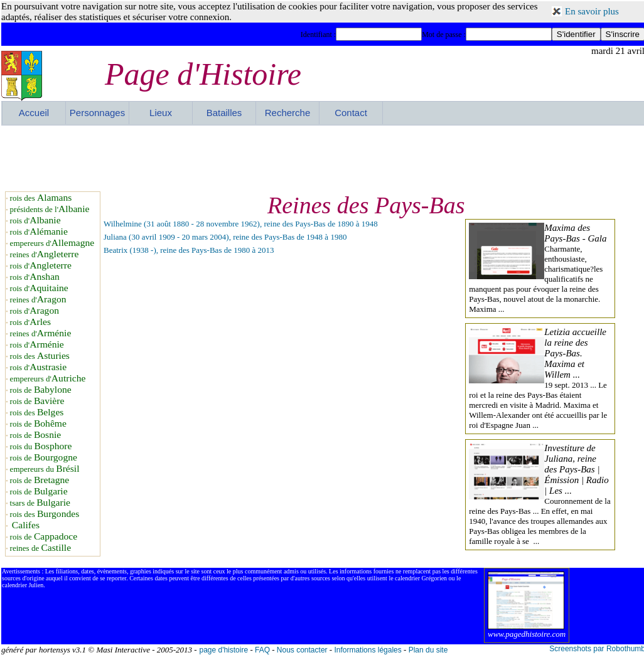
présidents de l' (50, 209)
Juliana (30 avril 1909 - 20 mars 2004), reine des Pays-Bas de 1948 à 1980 (225, 237)
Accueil (34, 113)
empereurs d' (52, 243)
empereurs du (45, 469)
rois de (41, 390)
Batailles (224, 113)
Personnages (97, 113)
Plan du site (428, 650)
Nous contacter (302, 650)
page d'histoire (223, 650)
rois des (41, 198)
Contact (351, 113)
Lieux (161, 113)
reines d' (45, 254)
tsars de (40, 503)
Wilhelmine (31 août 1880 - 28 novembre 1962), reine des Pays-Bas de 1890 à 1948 (241, 224)
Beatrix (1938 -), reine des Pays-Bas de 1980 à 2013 (189, 250)
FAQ (262, 650)
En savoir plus (592, 11)
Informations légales (368, 650)
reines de (40, 548)
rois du (41, 446)
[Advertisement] (323, 157)
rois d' (35, 221)
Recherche (288, 113)
